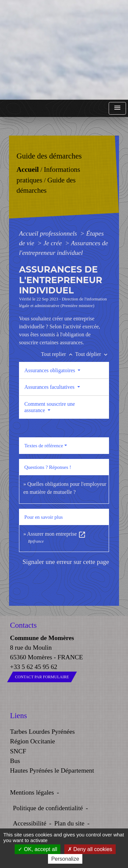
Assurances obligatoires (50, 370)
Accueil (27, 169)
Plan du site (69, 823)
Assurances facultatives (50, 387)
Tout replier (58, 354)
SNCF (18, 751)
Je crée (53, 243)
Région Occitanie (32, 741)
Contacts (23, 625)
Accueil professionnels (49, 233)
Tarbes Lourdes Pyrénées (42, 732)
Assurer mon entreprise (56, 534)
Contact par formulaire (42, 677)
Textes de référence (44, 446)
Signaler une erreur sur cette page (66, 562)
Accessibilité (30, 823)
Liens (18, 716)
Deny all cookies (90, 849)
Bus (15, 761)
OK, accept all (37, 849)
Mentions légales (32, 792)
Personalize (65, 859)
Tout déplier (92, 354)
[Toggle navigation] (117, 108)
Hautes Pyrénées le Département (52, 770)
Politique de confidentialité (48, 808)
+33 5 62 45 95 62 (34, 667)
